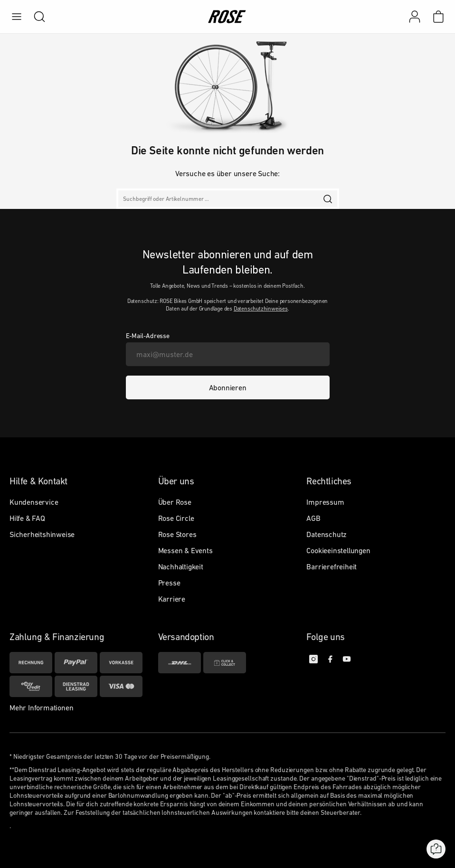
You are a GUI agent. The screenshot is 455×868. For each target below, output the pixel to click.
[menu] (17, 17)
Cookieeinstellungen (338, 550)
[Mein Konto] (415, 17)
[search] (35, 17)
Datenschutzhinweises (261, 309)
